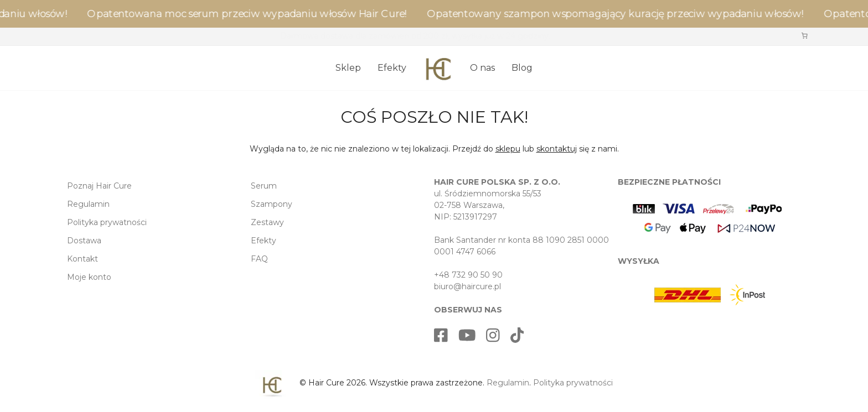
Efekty (392, 68)
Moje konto (89, 277)
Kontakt (82, 259)
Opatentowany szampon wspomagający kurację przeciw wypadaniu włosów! (619, 14)
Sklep (348, 68)
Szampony (272, 204)
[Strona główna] (438, 64)
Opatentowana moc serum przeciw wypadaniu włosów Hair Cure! (251, 14)
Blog (522, 68)
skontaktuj (557, 149)
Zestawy (267, 222)
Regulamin (88, 204)
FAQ (259, 259)
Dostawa (84, 241)
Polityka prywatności (107, 222)
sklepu (508, 149)
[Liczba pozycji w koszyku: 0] (804, 35)
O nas (482, 68)
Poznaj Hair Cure (99, 186)
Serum (264, 186)
